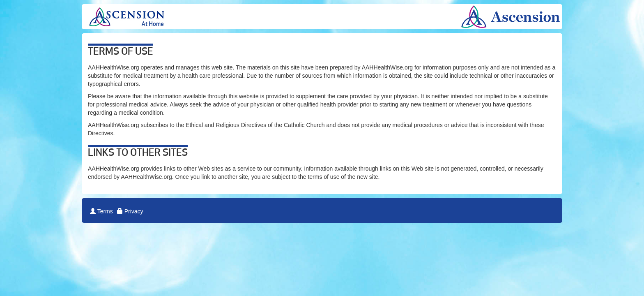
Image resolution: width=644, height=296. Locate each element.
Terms (101, 211)
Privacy (130, 211)
